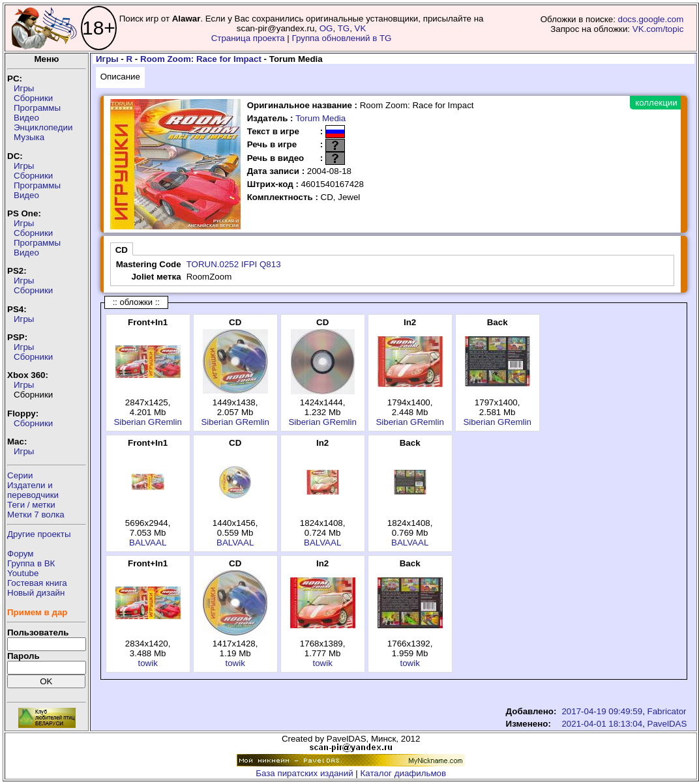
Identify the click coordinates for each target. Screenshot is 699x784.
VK (361, 28)
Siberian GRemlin (147, 422)
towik (147, 663)
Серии (20, 475)
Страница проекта (248, 38)
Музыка (29, 137)
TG (344, 28)
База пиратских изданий (304, 773)
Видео (26, 118)
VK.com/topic (658, 29)
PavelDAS (667, 724)
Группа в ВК (31, 563)
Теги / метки (31, 505)
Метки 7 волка (36, 515)
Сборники (33, 98)
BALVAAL (148, 543)
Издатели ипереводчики (33, 490)
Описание (120, 77)
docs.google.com (651, 19)
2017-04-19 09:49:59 (602, 711)
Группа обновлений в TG (342, 38)
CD (122, 250)
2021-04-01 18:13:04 (602, 724)
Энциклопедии (43, 127)
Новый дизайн (36, 593)
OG (326, 28)
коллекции (656, 103)
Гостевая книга (37, 583)
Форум (21, 554)
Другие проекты (39, 534)
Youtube (23, 573)
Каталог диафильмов (404, 773)
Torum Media (320, 118)
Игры (24, 88)
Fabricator (667, 711)
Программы (37, 108)
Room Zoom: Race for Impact (201, 59)
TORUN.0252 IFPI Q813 (234, 264)
